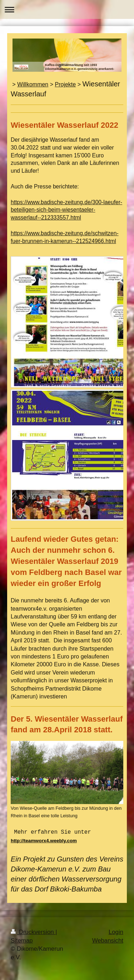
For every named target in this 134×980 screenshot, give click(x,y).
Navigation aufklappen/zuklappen (67, 9)
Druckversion (33, 931)
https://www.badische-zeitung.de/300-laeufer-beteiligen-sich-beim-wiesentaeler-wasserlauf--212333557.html (66, 210)
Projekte (66, 84)
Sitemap (22, 940)
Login (116, 931)
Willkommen (33, 84)
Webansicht (108, 940)
